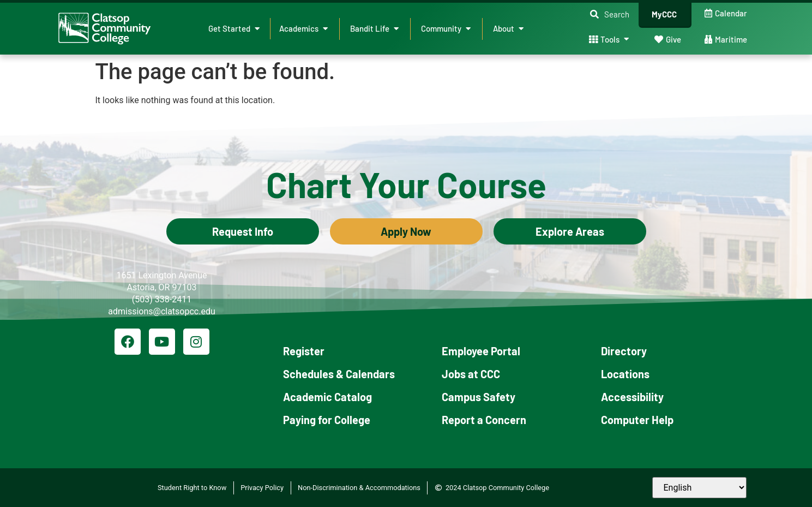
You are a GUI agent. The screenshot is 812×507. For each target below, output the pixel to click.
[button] (610, 14)
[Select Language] (699, 488)
